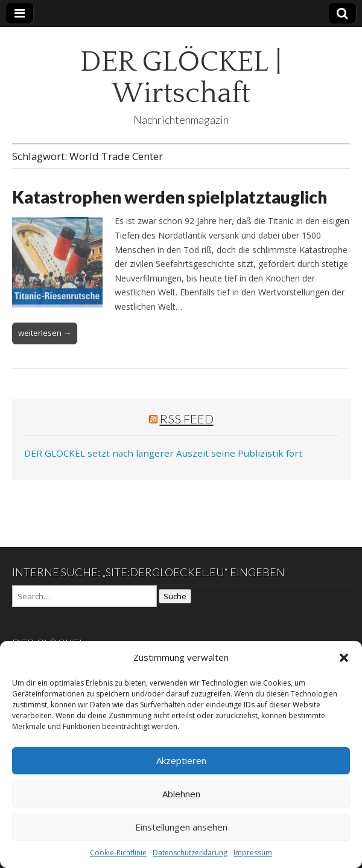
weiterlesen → (45, 333)
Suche (175, 596)
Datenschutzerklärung (190, 853)
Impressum (253, 853)
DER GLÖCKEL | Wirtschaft (181, 78)
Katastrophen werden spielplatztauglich (170, 197)
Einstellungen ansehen (181, 827)
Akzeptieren (181, 760)
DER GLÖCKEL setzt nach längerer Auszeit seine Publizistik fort (163, 453)
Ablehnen (181, 794)
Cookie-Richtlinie (118, 853)
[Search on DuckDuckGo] (84, 596)
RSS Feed (187, 419)
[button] (344, 658)
